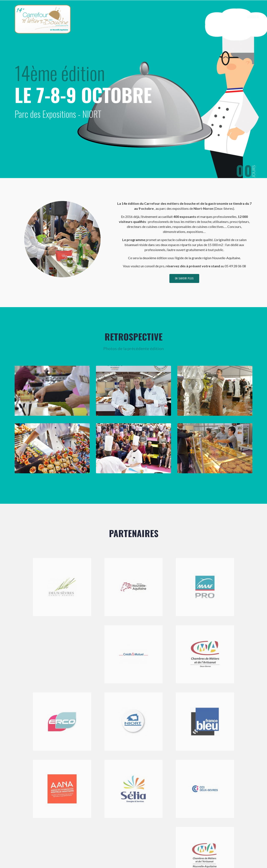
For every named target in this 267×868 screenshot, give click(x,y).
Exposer (201, 17)
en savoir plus (184, 279)
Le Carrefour (175, 17)
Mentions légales (108, 854)
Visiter (221, 17)
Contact (240, 17)
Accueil (153, 17)
